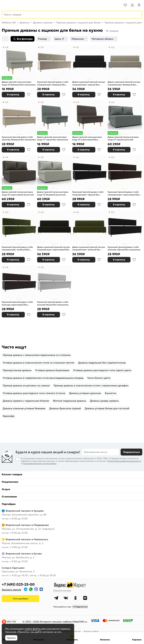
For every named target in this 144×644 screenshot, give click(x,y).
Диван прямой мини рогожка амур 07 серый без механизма (53, 138)
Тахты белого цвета (99, 378)
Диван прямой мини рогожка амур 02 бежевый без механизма (19, 83)
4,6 (77, 47)
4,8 (7, 47)
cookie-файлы (33, 629)
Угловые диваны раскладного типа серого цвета (102, 370)
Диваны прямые (43, 23)
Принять (11, 638)
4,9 (7, 102)
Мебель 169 (9, 23)
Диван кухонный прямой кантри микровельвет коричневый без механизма (53, 248)
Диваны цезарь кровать (104, 401)
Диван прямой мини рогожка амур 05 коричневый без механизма (87, 138)
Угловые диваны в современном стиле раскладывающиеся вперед (43, 378)
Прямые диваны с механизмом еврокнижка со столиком (37, 355)
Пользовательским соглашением (40, 463)
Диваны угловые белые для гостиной (107, 408)
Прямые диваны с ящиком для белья (78, 23)
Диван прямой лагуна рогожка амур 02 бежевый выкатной (53, 193)
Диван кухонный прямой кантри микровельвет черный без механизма (89, 83)
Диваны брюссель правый (65, 408)
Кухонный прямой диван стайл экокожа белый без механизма (53, 303)
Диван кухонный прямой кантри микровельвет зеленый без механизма (89, 248)
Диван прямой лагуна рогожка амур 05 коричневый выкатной (18, 193)
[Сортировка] (5, 39)
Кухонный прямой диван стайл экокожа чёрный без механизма (124, 248)
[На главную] (16, 5)
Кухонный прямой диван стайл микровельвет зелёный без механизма (17, 248)
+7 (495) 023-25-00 (18, 584)
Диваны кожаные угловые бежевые (24, 408)
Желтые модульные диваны (69, 401)
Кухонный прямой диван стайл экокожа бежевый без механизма (19, 138)
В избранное (29, 95)
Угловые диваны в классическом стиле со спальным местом (39, 363)
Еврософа (9, 416)
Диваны (24, 23)
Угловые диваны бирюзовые (52, 370)
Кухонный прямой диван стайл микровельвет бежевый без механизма (53, 83)
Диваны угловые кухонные (85, 393)
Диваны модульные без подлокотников (102, 363)
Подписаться (131, 452)
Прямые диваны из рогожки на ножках (26, 385)
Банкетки (111, 393)
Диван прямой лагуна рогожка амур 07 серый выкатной (123, 138)
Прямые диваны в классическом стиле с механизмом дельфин (91, 385)
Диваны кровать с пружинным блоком (26, 401)
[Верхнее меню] (5, 5)
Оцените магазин (62, 590)
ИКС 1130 (11, 622)
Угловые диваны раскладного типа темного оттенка (34, 393)
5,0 (42, 47)
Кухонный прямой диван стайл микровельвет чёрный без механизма (88, 193)
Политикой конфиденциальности (124, 461)
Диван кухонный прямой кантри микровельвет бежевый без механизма (124, 83)
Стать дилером (21, 599)
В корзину (13, 95)
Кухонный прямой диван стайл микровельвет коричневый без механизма (124, 193)
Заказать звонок (12, 590)
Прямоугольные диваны (17, 370)
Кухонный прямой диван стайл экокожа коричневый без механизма (17, 303)
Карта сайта (91, 631)
